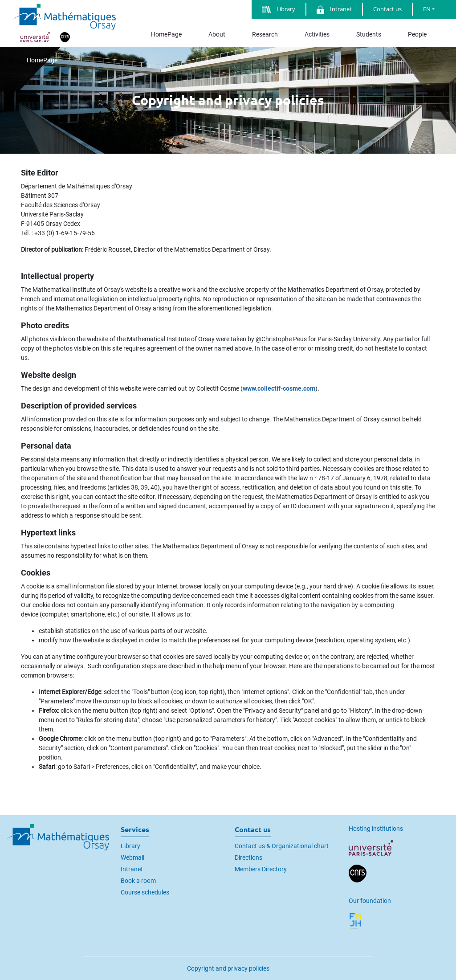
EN (427, 9)
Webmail (132, 857)
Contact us (387, 9)
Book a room (138, 881)
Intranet (132, 869)
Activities (317, 34)
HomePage (166, 34)
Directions (248, 857)
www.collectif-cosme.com (279, 388)
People (417, 34)
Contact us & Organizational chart (282, 846)
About (217, 34)
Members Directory (261, 869)
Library (130, 846)
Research (265, 34)
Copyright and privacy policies (228, 968)
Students (369, 34)
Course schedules (145, 892)
